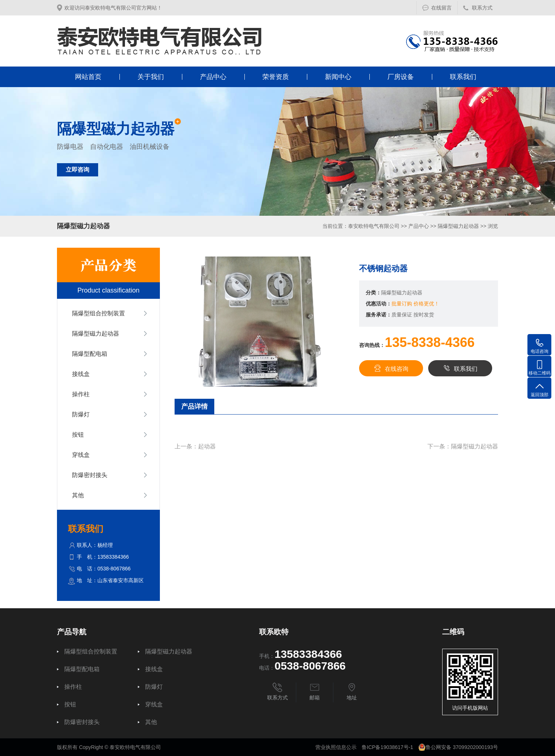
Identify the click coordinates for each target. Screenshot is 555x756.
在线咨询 (391, 368)
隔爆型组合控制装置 (99, 313)
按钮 (78, 435)
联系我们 (463, 77)
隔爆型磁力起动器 (458, 226)
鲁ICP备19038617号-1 (387, 747)
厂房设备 (401, 77)
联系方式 (482, 8)
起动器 (207, 446)
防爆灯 (81, 414)
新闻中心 (338, 77)
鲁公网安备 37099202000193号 (458, 747)
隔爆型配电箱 (90, 354)
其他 (78, 495)
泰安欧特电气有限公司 (374, 226)
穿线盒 (81, 455)
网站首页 (88, 77)
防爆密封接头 (90, 475)
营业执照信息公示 (336, 747)
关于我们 (151, 77)
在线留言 (441, 8)
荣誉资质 (276, 77)
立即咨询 (78, 170)
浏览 (493, 226)
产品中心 (213, 77)
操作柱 (81, 394)
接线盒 (81, 374)
